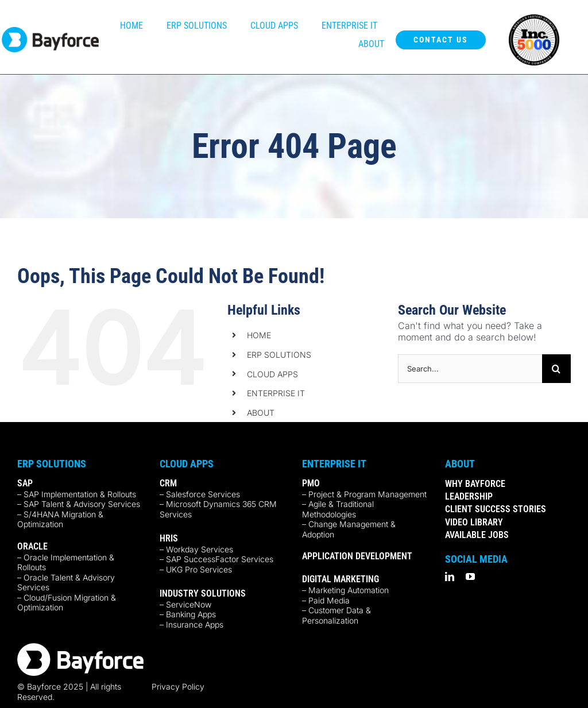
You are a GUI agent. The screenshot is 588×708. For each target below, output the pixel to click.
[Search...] (470, 369)
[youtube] (470, 577)
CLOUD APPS (272, 374)
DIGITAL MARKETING (341, 579)
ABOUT (261, 413)
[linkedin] (450, 577)
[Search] (556, 369)
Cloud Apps (187, 464)
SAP (25, 483)
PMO (311, 483)
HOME (259, 335)
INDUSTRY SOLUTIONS (203, 593)
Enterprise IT (334, 464)
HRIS (169, 538)
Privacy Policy (178, 686)
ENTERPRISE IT (276, 393)
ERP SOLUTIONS (279, 355)
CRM (168, 483)
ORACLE (32, 546)
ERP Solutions (52, 464)
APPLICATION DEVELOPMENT (357, 556)
